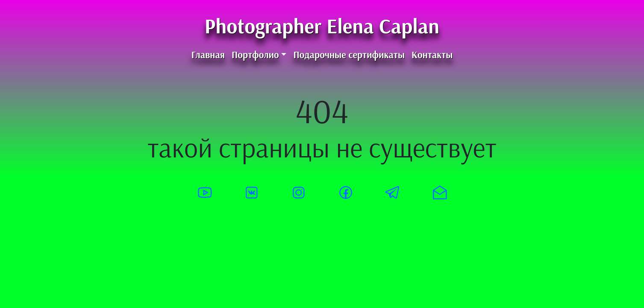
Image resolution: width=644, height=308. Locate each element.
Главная (208, 55)
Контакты (432, 55)
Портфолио (255, 55)
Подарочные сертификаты (349, 55)
